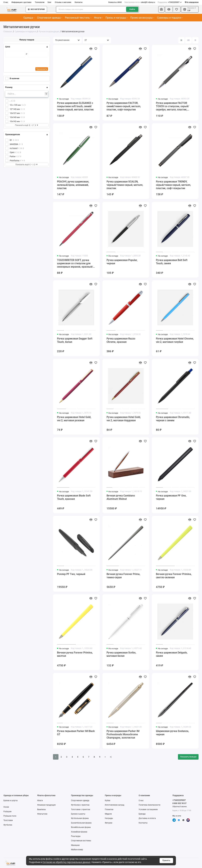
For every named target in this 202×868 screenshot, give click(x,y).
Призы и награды (117, 18)
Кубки (108, 801)
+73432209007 (170, 2)
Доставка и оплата (147, 818)
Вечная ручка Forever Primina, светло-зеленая (174, 576)
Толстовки (8, 820)
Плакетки (109, 809)
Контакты (79, 2)
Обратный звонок (180, 806)
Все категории (36, 9)
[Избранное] (177, 9)
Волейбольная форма (81, 827)
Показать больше (188, 757)
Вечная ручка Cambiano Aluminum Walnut (121, 497)
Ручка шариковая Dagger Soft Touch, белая (75, 340)
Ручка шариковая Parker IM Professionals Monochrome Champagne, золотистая (123, 734)
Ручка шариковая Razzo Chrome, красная (121, 340)
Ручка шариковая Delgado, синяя (172, 654)
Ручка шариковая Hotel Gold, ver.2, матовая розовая (74, 419)
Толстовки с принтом (81, 809)
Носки (6, 807)
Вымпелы (42, 809)
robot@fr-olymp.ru (140, 2)
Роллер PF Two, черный (71, 574)
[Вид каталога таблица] (195, 40)
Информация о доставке (21, 2)
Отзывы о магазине (63, 2)
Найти (132, 9)
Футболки (8, 825)
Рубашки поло (10, 816)
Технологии (40, 2)
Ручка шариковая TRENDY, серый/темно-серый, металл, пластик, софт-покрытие (173, 185)
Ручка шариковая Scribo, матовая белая (121, 654)
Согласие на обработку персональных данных (66, 862)
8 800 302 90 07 (179, 803)
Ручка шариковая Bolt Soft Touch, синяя (172, 262)
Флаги (98, 18)
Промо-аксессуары (142, 18)
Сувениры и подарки (170, 18)
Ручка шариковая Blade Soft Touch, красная (74, 497)
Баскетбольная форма (81, 823)
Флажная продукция (46, 805)
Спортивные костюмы (81, 841)
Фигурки (109, 823)
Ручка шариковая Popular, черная (122, 262)
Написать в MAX (115, 2)
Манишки (75, 845)
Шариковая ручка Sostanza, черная (172, 733)
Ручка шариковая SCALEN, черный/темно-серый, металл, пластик (125, 185)
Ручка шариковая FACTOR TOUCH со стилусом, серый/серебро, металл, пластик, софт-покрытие (172, 106)
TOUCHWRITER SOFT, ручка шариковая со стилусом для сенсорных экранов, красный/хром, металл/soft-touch (75, 264)
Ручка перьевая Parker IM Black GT (76, 733)
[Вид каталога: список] (188, 40)
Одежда (29, 18)
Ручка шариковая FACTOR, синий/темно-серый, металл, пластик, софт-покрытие (124, 106)
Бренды (142, 814)
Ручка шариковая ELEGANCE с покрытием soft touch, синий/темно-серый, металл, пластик (75, 106)
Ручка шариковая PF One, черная (171, 497)
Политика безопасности (149, 805)
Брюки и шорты (11, 801)
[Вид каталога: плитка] (181, 40)
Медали (108, 814)
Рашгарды (76, 836)
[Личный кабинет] (161, 9)
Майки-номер (77, 850)
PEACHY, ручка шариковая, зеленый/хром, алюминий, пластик (73, 185)
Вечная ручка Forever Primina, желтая (75, 654)
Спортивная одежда (50, 18)
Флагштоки (42, 814)
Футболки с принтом (80, 805)
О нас (6, 2)
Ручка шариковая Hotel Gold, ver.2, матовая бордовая (124, 419)
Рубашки (7, 812)
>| (111, 757)
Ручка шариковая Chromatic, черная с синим (173, 419)
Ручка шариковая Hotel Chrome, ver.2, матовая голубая (175, 340)
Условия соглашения (148, 809)
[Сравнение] (169, 9)
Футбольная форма (80, 818)
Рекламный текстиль (78, 18)
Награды (109, 818)
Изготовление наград (115, 805)
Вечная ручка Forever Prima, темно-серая (123, 576)
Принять (166, 860)
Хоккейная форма (79, 832)
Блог (50, 2)
